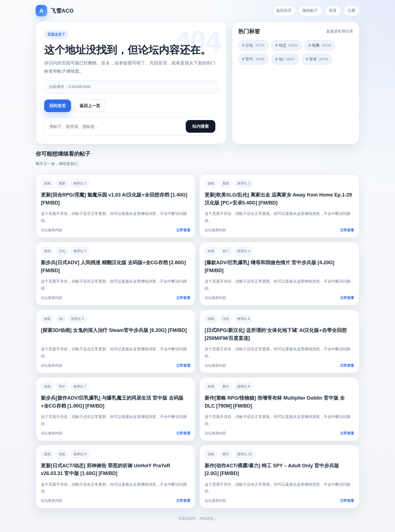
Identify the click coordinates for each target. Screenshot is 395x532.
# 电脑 (320, 45)
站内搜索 (201, 126)
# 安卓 (317, 59)
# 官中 (253, 59)
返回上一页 (90, 106)
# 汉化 (253, 45)
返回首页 (284, 10)
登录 (333, 10)
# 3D (285, 59)
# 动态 (287, 45)
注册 (351, 10)
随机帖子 (310, 10)
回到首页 (58, 106)
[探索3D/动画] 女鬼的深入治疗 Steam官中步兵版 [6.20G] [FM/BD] (114, 330)
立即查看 (183, 230)
